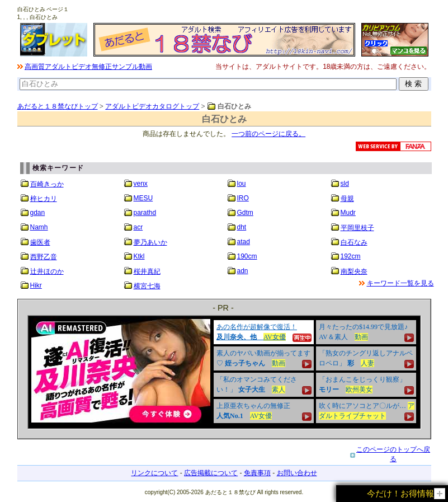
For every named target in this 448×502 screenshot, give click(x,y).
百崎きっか (47, 184)
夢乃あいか (150, 242)
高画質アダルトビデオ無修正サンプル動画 (88, 67)
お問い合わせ (297, 473)
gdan (38, 213)
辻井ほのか (47, 271)
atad (244, 242)
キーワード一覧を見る (400, 283)
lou (242, 184)
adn (243, 271)
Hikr (36, 285)
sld (345, 184)
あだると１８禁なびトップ (58, 106)
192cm (351, 256)
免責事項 (257, 473)
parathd (145, 213)
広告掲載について (211, 473)
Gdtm (245, 213)
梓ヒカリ (44, 199)
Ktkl (139, 256)
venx (141, 184)
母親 (347, 199)
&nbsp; (224, 372)
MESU (143, 198)
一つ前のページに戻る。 (268, 134)
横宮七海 (147, 286)
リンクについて (154, 473)
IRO (243, 198)
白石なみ (354, 242)
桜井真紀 (147, 271)
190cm (247, 256)
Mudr (348, 213)
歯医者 (40, 242)
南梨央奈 (354, 271)
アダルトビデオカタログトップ (152, 106)
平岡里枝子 (357, 228)
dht (242, 227)
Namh (39, 227)
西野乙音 (44, 257)
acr (138, 227)
